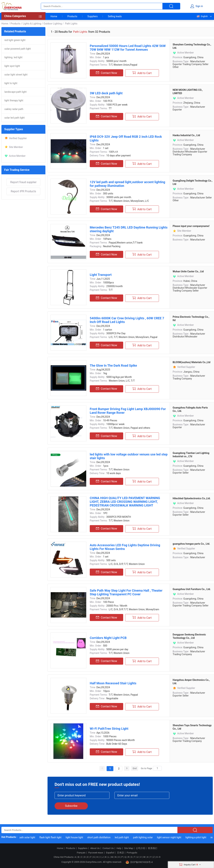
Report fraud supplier (23, 182)
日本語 (120, 853)
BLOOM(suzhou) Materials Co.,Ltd (191, 362)
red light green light (15, 40)
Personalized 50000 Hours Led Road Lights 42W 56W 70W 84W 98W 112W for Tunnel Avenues (128, 48)
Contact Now (106, 73)
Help (119, 848)
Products (72, 16)
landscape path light (15, 92)
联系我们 (153, 848)
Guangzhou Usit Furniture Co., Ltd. (192, 589)
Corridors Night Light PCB (108, 638)
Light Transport (101, 275)
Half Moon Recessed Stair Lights (113, 683)
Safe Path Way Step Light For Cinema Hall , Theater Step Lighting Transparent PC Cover (126, 592)
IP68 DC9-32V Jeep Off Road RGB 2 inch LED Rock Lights (126, 138)
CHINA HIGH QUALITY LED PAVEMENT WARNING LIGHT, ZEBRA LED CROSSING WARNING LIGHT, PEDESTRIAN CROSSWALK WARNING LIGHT (125, 502)
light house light (77, 837)
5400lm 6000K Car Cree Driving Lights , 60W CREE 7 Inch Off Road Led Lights (127, 320)
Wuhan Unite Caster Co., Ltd (188, 271)
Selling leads (115, 16)
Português (132, 853)
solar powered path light (18, 49)
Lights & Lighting (32, 24)
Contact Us (108, 848)
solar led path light (15, 118)
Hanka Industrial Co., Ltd (186, 135)
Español (110, 853)
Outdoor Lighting (53, 24)
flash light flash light (53, 837)
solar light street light (16, 75)
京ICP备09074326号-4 (139, 862)
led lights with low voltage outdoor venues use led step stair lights (129, 456)
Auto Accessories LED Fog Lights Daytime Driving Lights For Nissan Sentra (125, 547)
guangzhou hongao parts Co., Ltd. (191, 544)
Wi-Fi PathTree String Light (109, 729)
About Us (95, 848)
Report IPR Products (23, 191)
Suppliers (93, 16)
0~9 (158, 857)
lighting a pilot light (199, 837)
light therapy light (14, 100)
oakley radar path (14, 109)
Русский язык (96, 853)
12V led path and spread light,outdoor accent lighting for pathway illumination (128, 184)
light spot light (12, 66)
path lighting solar (146, 837)
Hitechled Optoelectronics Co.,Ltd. (192, 498)
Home (54, 16)
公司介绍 (140, 848)
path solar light (30, 837)
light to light (11, 83)
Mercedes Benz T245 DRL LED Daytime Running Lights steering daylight (129, 229)
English (202, 16)
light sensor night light (172, 837)
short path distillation (102, 837)
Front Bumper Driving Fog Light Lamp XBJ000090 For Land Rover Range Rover (128, 411)
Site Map (129, 848)
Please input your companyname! (191, 226)
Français (81, 853)
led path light (124, 837)
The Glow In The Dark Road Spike (113, 365)
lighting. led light (13, 57)
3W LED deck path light (106, 93)
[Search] (157, 768)
